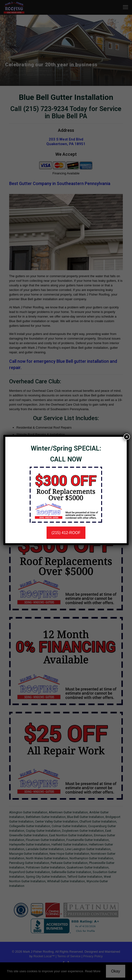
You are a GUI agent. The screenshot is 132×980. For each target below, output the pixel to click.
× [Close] (127, 437)
